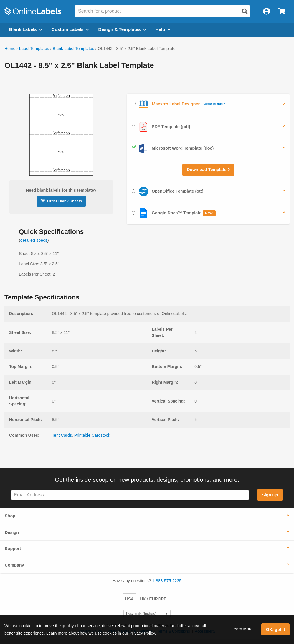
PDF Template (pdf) (161, 127)
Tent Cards (62, 435)
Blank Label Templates (73, 49)
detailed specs (34, 240)
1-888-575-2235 (167, 581)
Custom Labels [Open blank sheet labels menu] (70, 29)
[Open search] (245, 11)
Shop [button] (10, 516)
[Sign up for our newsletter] (130, 495)
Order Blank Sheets (61, 201)
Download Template (208, 170)
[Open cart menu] (282, 11)
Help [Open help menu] (163, 29)
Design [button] (12, 532)
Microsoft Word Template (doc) (173, 148)
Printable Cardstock (92, 435)
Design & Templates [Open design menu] (122, 29)
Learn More (242, 629)
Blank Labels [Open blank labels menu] (26, 29)
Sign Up (270, 495)
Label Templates (34, 49)
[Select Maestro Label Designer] (134, 104)
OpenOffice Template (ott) (168, 191)
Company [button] (14, 565)
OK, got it (276, 630)
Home (10, 49)
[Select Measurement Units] (147, 614)
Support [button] (13, 549)
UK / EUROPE (153, 599)
